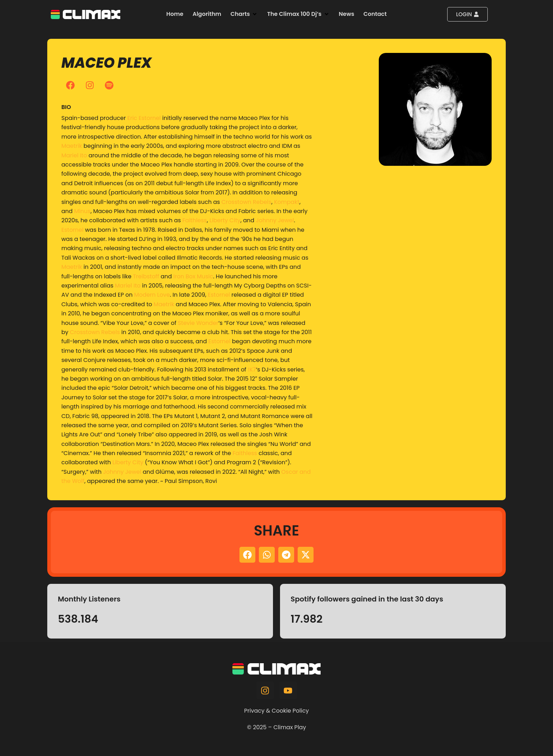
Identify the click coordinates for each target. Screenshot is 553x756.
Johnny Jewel (275, 220)
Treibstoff (146, 276)
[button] (244, 14)
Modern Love (152, 295)
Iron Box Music (193, 276)
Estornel (72, 230)
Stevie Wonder (198, 323)
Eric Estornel (144, 118)
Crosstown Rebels (247, 202)
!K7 (252, 370)
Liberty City (225, 220)
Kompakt (287, 202)
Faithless (195, 220)
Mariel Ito (74, 155)
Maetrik (72, 146)
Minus (82, 211)
